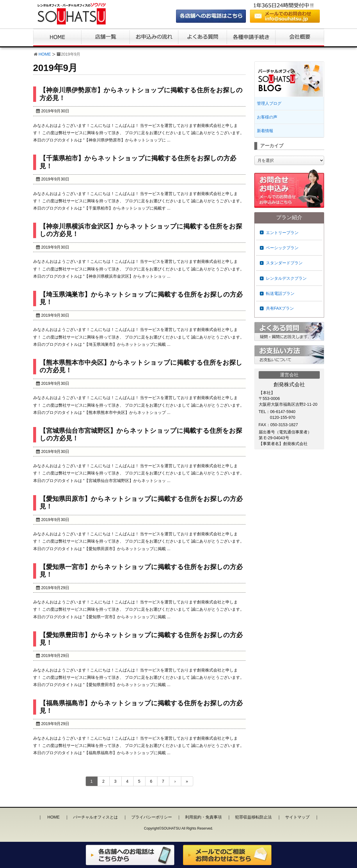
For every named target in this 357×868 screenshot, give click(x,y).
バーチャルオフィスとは (95, 817)
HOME (45, 54)
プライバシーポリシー (152, 817)
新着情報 (265, 131)
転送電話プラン (280, 293)
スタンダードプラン (284, 263)
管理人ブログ (269, 103)
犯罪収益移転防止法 (253, 817)
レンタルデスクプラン (286, 278)
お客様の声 (267, 117)
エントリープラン (282, 233)
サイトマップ (297, 817)
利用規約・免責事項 (203, 817)
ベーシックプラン (282, 248)
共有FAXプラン (280, 308)
